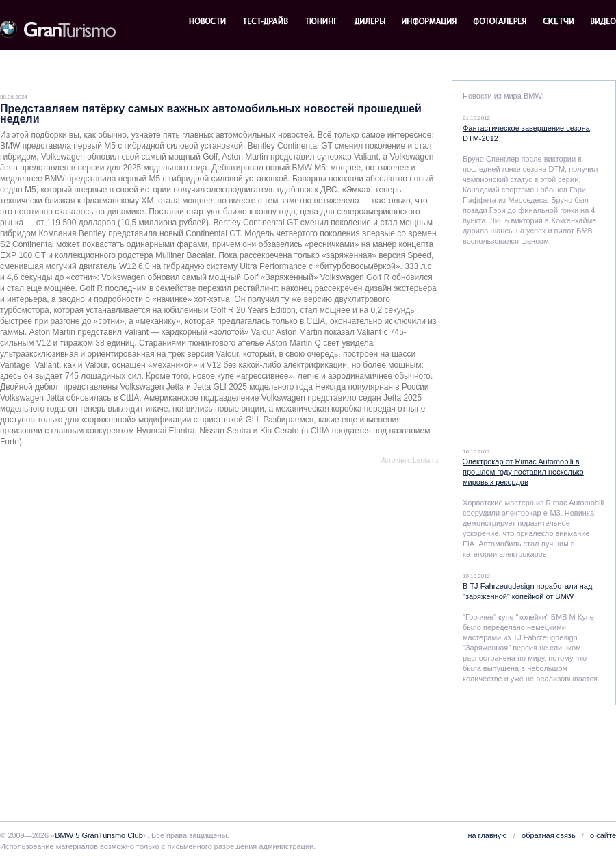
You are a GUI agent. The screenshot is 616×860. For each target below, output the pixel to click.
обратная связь (549, 835)
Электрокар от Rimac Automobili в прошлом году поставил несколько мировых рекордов (523, 472)
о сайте (603, 835)
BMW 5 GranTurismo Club (99, 835)
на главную (487, 835)
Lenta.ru (425, 460)
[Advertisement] (152, 626)
